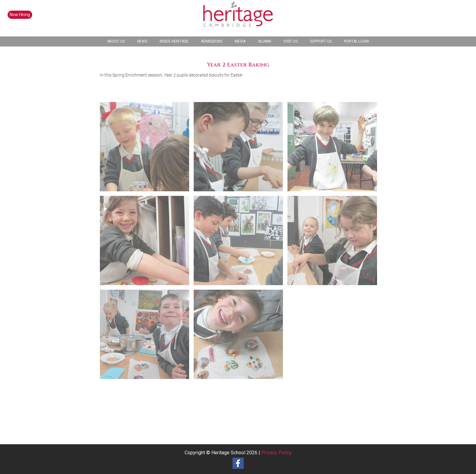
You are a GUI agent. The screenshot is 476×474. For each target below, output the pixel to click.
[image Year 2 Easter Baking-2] (241, 149)
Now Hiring (20, 15)
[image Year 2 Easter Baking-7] (147, 337)
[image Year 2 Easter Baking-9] (241, 337)
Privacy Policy (277, 453)
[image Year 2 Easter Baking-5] (241, 243)
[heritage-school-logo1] (238, 18)
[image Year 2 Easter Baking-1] (147, 149)
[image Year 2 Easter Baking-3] (334, 149)
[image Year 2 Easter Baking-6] (334, 243)
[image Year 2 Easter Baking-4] (147, 243)
